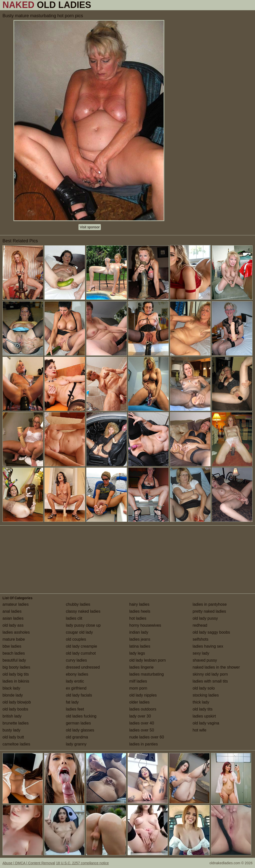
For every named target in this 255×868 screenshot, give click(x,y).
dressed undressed (83, 667)
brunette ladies (16, 723)
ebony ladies (77, 674)
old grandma (77, 737)
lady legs (137, 653)
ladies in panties (144, 744)
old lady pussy (205, 618)
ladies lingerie (141, 667)
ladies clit (74, 618)
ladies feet (75, 709)
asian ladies (13, 618)
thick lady (201, 702)
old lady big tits (16, 674)
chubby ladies (78, 604)
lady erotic (75, 681)
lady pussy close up (83, 625)
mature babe (14, 639)
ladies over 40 (142, 723)
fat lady (72, 702)
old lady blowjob (17, 702)
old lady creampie (82, 646)
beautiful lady (14, 660)
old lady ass (13, 625)
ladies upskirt (204, 716)
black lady (11, 688)
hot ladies (138, 618)
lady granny (76, 744)
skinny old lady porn (210, 674)
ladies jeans (140, 639)
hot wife (200, 730)
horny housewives (145, 625)
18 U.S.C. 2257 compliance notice (82, 863)
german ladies (79, 723)
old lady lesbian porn (148, 660)
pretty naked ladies (209, 611)
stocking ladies (206, 695)
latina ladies (140, 646)
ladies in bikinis (16, 681)
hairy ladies (139, 604)
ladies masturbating (147, 674)
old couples (76, 639)
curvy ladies (76, 660)
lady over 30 (140, 716)
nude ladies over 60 (147, 737)
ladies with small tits (210, 681)
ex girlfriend (76, 688)
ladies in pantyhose (210, 604)
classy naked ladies (83, 611)
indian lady (139, 632)
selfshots (201, 639)
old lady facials (79, 695)
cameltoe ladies (16, 744)
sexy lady (201, 653)
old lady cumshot (81, 653)
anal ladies (12, 611)
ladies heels (140, 611)
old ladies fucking (81, 716)
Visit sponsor (90, 227)
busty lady (11, 730)
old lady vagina (206, 723)
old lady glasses (80, 730)
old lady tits (203, 709)
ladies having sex (208, 646)
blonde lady (13, 695)
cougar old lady (80, 632)
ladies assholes (16, 632)
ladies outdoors (143, 709)
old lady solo (204, 688)
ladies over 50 (142, 730)
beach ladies (14, 653)
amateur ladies (16, 604)
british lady (12, 716)
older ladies (139, 702)
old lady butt (13, 737)
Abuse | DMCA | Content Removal (29, 863)
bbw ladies (12, 646)
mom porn (138, 688)
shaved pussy (205, 660)
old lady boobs (15, 709)
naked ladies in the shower (216, 667)
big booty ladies (16, 667)
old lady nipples (143, 695)
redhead (200, 625)
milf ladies (138, 681)
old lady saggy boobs (211, 632)
